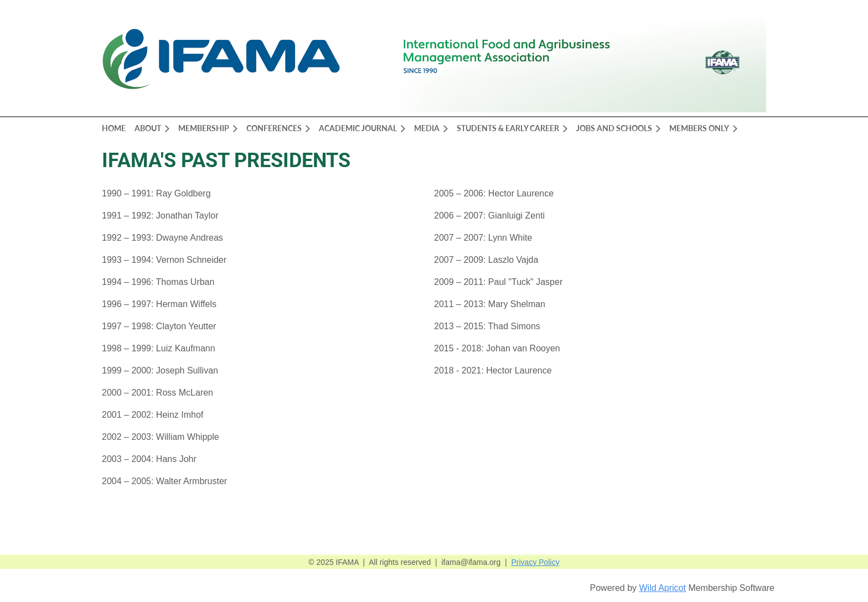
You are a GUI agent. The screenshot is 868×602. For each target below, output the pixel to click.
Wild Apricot (662, 588)
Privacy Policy (536, 562)
